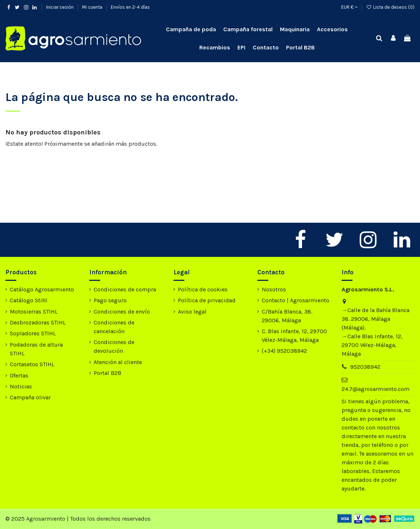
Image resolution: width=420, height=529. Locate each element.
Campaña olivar (30, 397)
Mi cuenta (93, 7)
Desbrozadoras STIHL (38, 322)
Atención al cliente (118, 362)
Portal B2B (107, 373)
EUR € (349, 7)
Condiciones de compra (125, 289)
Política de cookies (203, 289)
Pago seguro (110, 300)
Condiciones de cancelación (114, 327)
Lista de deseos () (390, 7)
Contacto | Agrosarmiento (295, 300)
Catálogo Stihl (28, 300)
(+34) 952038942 (284, 351)
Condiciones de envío (122, 312)
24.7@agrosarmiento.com (376, 389)
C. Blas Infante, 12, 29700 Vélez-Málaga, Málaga (294, 336)
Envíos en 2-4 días (130, 7)
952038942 (365, 367)
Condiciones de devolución (114, 346)
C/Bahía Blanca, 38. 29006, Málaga (287, 316)
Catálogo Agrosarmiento (42, 289)
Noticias (21, 386)
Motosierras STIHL (34, 312)
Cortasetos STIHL (32, 364)
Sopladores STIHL (33, 333)
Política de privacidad (207, 300)
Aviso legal (192, 312)
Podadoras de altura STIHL (36, 349)
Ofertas (19, 375)
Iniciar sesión (60, 7)
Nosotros (274, 289)
